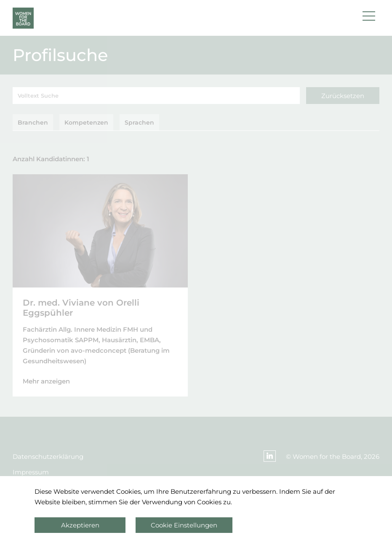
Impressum (31, 472)
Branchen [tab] (33, 122)
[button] (369, 18)
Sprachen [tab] (139, 122)
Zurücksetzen (343, 96)
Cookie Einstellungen (184, 525)
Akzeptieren (80, 525)
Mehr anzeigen (46, 381)
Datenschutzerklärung (48, 456)
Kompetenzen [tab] (86, 122)
